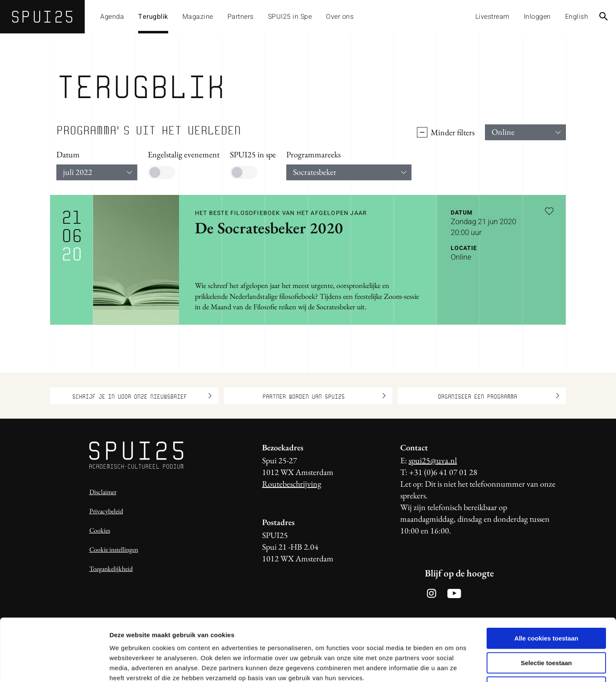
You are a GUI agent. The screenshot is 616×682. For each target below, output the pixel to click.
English (577, 17)
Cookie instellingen (114, 549)
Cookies (100, 530)
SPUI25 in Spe (290, 17)
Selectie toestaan (547, 605)
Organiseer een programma (499, 396)
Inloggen (537, 17)
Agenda (112, 17)
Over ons (340, 17)
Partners (241, 17)
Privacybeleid (106, 511)
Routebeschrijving (292, 484)
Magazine (198, 17)
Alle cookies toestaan (546, 580)
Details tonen (451, 666)
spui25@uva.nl (433, 460)
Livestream (492, 17)
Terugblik (153, 17)
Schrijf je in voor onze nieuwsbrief (142, 396)
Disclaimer (103, 492)
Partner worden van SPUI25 (324, 396)
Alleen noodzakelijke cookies (546, 629)
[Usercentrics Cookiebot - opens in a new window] (54, 666)
